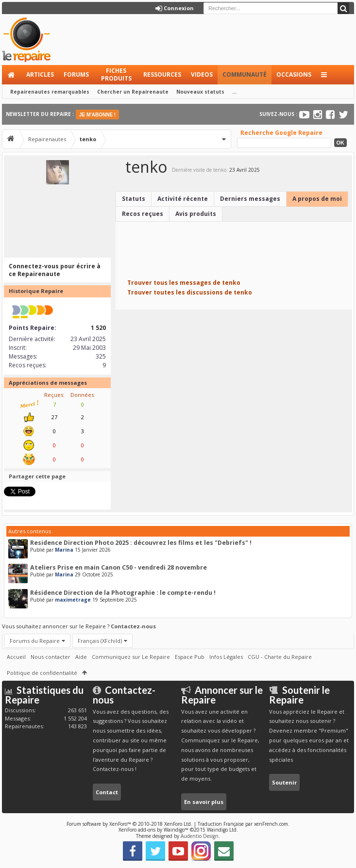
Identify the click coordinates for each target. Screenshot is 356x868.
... (234, 92)
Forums (76, 74)
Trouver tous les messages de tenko (184, 283)
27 (54, 417)
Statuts (134, 199)
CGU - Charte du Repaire (280, 657)
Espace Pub (190, 657)
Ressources (162, 74)
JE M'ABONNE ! (97, 115)
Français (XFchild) (100, 641)
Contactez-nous (133, 626)
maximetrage (73, 600)
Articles (40, 74)
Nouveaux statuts (200, 92)
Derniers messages (250, 199)
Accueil (12, 75)
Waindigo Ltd (222, 830)
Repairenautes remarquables (50, 92)
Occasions (294, 74)
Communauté (245, 74)
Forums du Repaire (35, 641)
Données (82, 395)
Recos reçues (143, 214)
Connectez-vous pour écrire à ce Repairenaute (55, 270)
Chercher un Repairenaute (133, 92)
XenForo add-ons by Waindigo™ (153, 830)
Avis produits (196, 214)
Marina (64, 550)
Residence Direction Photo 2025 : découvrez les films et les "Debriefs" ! (141, 543)
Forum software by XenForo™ (129, 824)
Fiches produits (116, 74)
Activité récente (183, 199)
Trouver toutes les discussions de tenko (190, 292)
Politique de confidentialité (42, 673)
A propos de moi (317, 199)
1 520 (98, 328)
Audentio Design (200, 836)
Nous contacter (51, 657)
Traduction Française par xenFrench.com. (244, 824)
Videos (202, 74)
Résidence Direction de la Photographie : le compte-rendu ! (123, 593)
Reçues (54, 395)
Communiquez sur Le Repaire (131, 657)
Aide (81, 657)
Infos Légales (226, 657)
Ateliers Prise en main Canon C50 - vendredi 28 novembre (119, 567)
